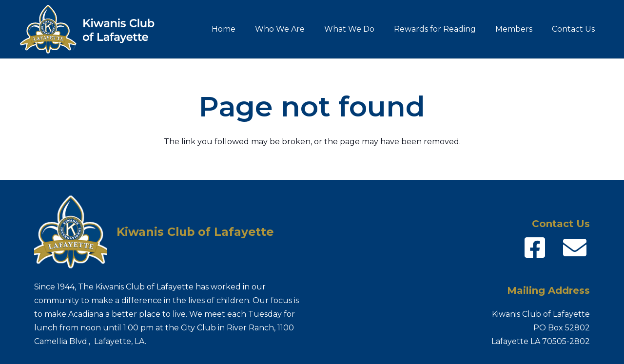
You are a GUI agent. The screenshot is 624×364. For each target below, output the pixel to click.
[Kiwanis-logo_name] (93, 29)
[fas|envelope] (575, 248)
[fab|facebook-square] (535, 248)
